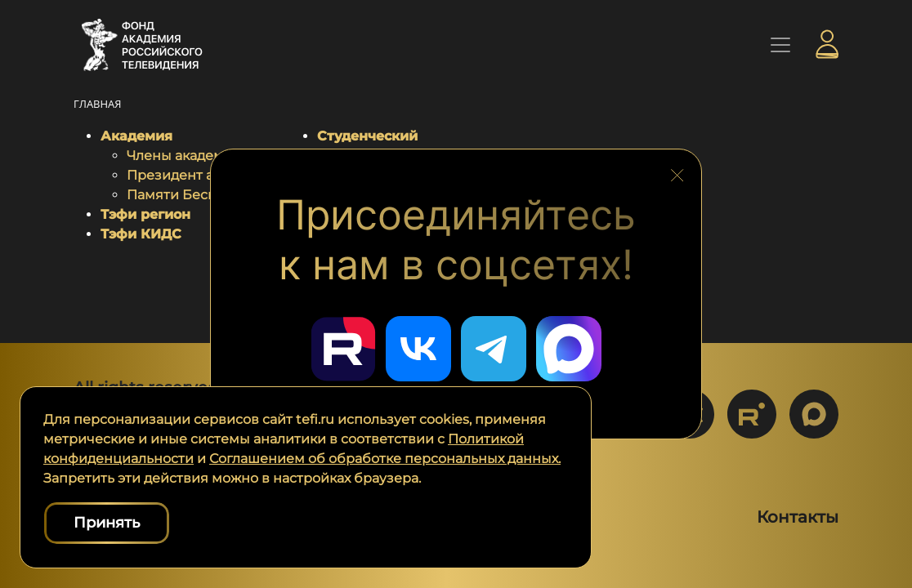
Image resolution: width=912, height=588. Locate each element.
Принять (107, 523)
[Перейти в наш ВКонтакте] (418, 349)
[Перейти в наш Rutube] (343, 349)
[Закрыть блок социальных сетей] (677, 171)
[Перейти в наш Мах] (569, 349)
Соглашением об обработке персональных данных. (385, 459)
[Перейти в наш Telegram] (494, 349)
